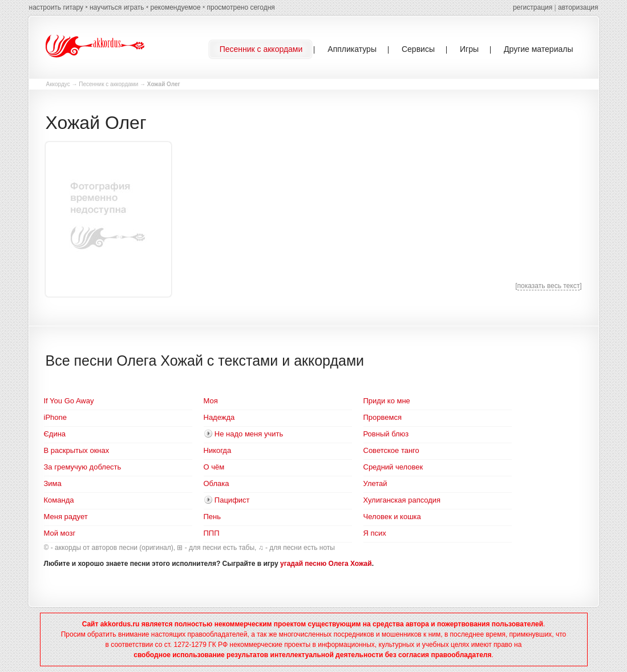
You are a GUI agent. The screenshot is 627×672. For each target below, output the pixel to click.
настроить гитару (56, 7)
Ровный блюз (386, 434)
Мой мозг (60, 533)
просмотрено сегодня (240, 7)
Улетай (375, 483)
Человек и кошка (392, 517)
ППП (212, 533)
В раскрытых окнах (77, 450)
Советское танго (391, 450)
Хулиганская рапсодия (402, 500)
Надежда (219, 417)
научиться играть (117, 7)
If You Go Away (69, 401)
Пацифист (232, 500)
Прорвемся (383, 417)
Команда (59, 500)
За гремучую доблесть (83, 467)
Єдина (55, 434)
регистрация (533, 7)
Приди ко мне (387, 401)
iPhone (55, 417)
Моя (211, 401)
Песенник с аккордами (108, 84)
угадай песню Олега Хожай (326, 564)
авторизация (578, 7)
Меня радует (66, 517)
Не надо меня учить (249, 434)
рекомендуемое (175, 7)
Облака (217, 483)
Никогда (218, 450)
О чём (214, 467)
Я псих (375, 533)
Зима (53, 483)
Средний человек (393, 467)
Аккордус (58, 84)
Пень (213, 517)
